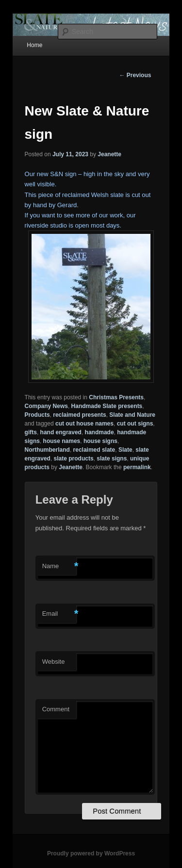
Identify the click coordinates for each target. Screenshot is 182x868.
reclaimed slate (94, 450)
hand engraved (61, 432)
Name (59, 566)
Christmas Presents (116, 397)
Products (37, 415)
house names (62, 441)
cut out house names (84, 424)
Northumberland (47, 450)
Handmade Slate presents (107, 406)
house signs (100, 441)
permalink (137, 467)
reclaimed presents (79, 415)
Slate (125, 450)
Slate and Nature (132, 415)
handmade (99, 432)
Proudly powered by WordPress (91, 853)
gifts (31, 432)
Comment (56, 709)
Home (34, 45)
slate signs (112, 459)
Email (59, 614)
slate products (74, 459)
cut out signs (135, 424)
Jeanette (109, 154)
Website (54, 662)
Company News (46, 406)
